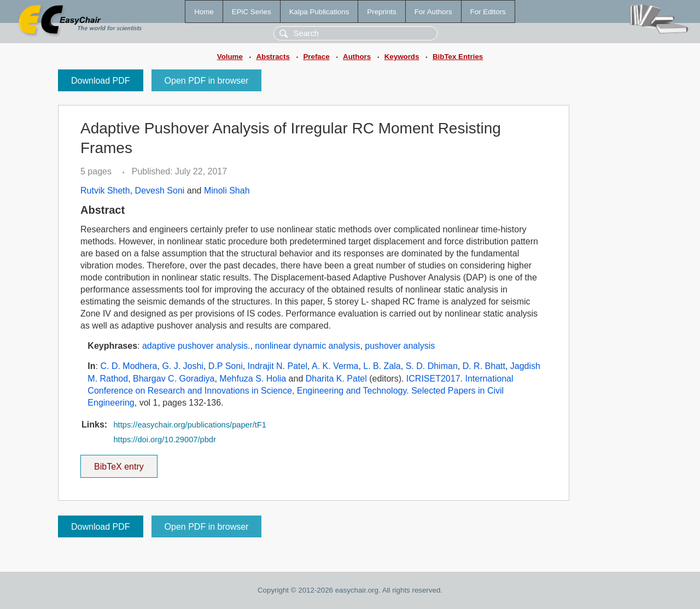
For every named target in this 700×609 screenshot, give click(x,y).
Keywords (402, 57)
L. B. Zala (382, 366)
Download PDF (101, 81)
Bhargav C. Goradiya (174, 379)
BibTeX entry (119, 463)
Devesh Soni (160, 191)
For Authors (433, 12)
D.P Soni (226, 366)
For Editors (488, 12)
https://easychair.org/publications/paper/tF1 (189, 425)
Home (204, 12)
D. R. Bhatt (484, 366)
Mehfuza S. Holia (253, 379)
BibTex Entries (458, 57)
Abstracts (273, 57)
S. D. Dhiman (432, 366)
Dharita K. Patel (336, 379)
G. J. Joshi (183, 366)
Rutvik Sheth (105, 191)
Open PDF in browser (207, 81)
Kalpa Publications (319, 12)
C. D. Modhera (129, 366)
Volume (230, 57)
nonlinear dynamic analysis (307, 346)
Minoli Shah (227, 191)
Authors (357, 57)
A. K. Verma (335, 366)
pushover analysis (400, 346)
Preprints (381, 12)
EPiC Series (252, 12)
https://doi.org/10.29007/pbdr (164, 440)
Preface (316, 57)
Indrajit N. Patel (278, 366)
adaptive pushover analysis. (196, 346)
